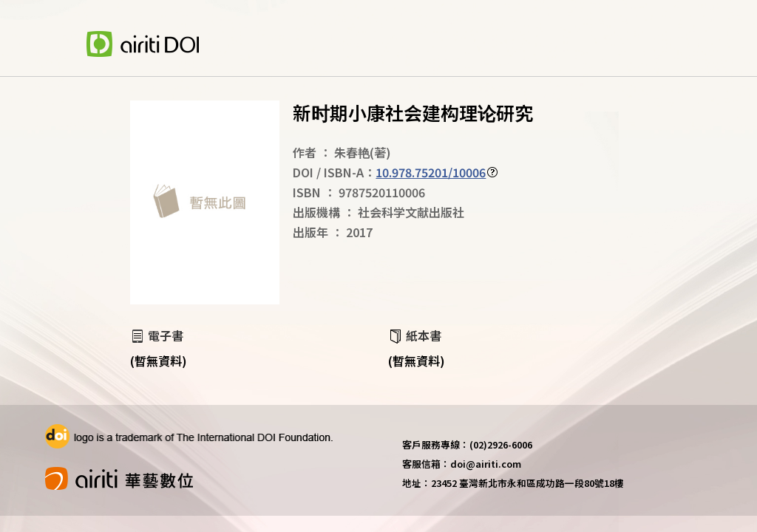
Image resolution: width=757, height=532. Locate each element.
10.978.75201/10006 (431, 172)
